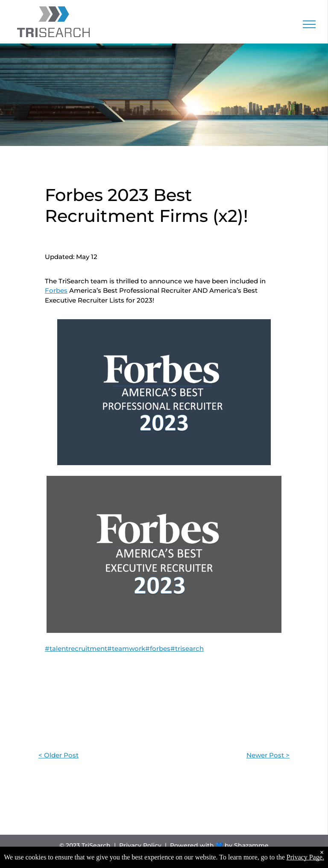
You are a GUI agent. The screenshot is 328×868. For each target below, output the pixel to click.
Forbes (56, 290)
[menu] (309, 24)
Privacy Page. (305, 857)
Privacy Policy (140, 845)
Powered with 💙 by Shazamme (219, 845)
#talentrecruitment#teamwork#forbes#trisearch (124, 648)
